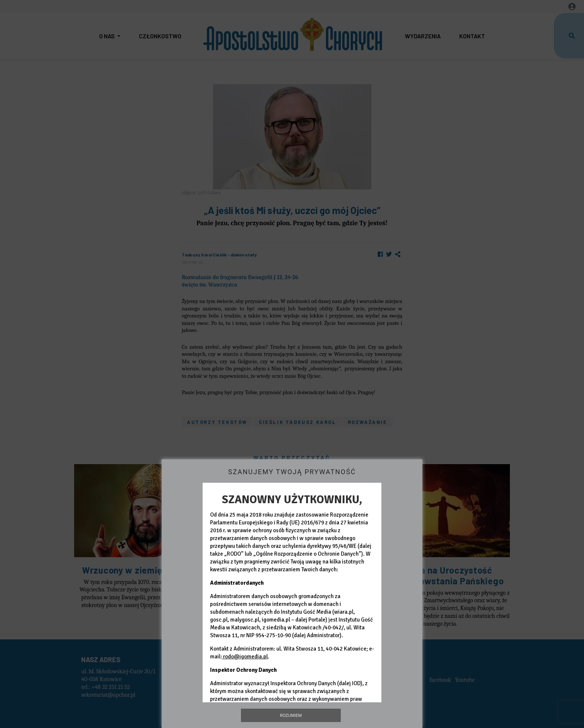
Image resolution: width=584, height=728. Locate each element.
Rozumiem (291, 715)
